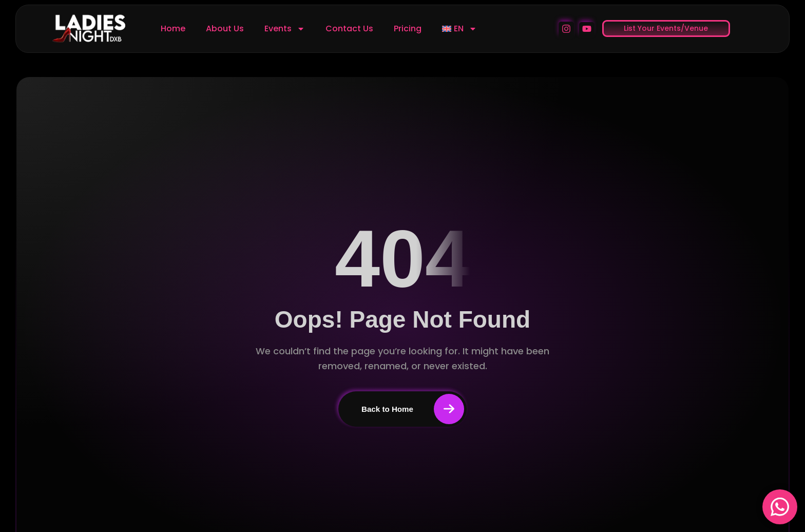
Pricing (408, 28)
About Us (225, 28)
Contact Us (349, 28)
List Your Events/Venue (666, 28)
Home (173, 28)
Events (285, 29)
